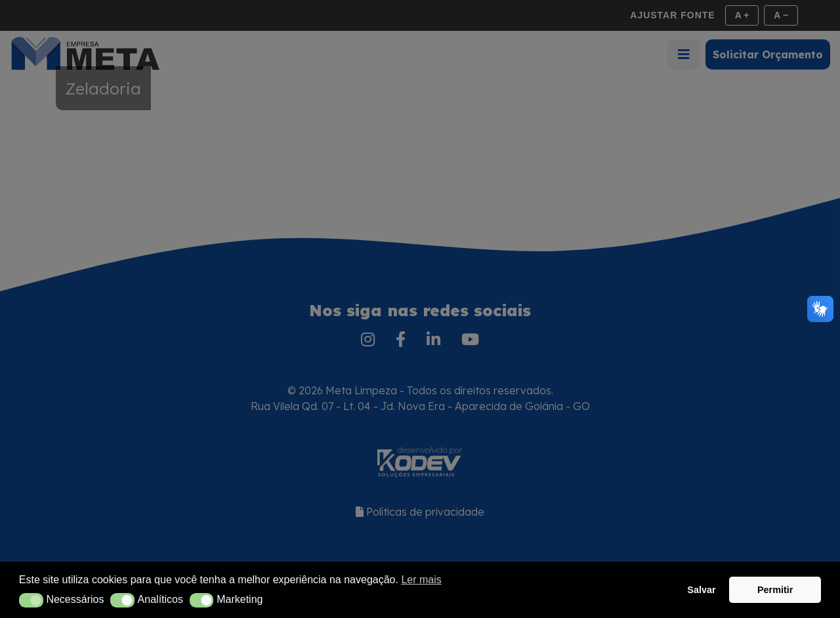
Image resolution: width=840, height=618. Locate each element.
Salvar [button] (701, 590)
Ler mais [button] (421, 580)
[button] (31, 600)
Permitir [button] (775, 590)
